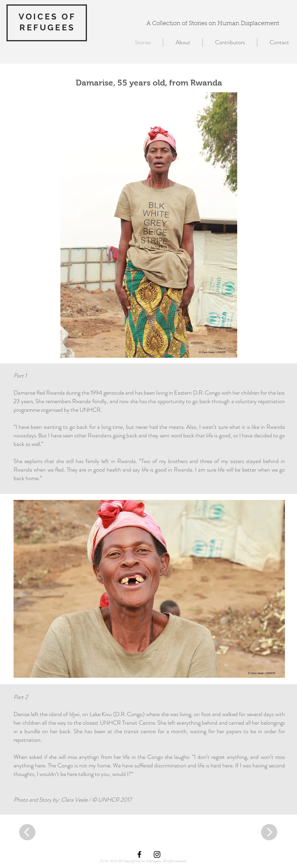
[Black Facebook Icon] (139, 854)
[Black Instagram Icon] (157, 854)
